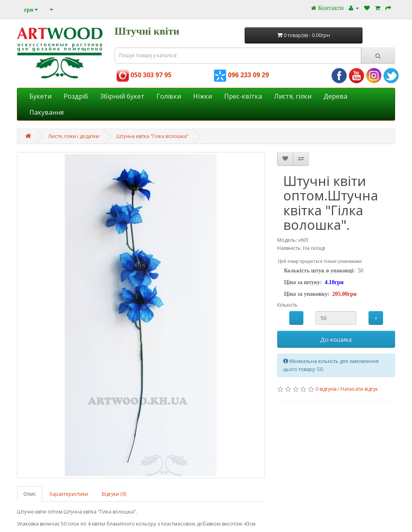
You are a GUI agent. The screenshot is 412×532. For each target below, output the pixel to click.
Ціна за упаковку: (307, 294)
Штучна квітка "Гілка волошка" (152, 136)
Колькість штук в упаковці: (319, 271)
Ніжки (203, 96)
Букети (40, 96)
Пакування (46, 112)
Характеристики (69, 494)
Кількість (287, 305)
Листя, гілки (293, 96)
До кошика (336, 339)
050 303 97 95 (144, 75)
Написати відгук (359, 389)
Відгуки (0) (114, 494)
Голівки (169, 96)
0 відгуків (326, 389)
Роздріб (76, 96)
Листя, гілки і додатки (74, 136)
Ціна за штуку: (303, 282)
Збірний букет (122, 96)
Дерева (335, 96)
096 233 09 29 (241, 75)
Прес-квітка (243, 96)
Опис (30, 494)
